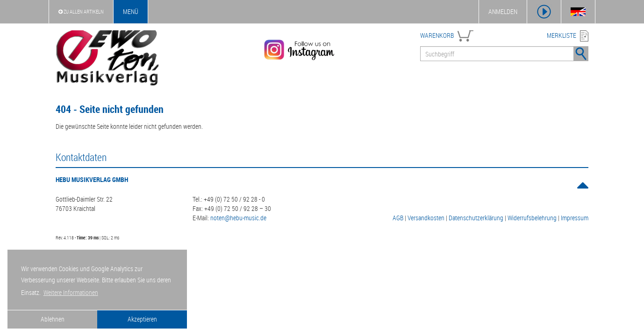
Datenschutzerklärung (476, 218)
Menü (131, 11)
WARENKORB (437, 35)
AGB (398, 218)
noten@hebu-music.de (238, 218)
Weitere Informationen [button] (71, 292)
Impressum (575, 218)
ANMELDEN (503, 11)
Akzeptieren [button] (142, 319)
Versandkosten (426, 218)
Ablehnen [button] (53, 319)
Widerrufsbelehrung (532, 218)
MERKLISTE (562, 35)
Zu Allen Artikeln (81, 11)
